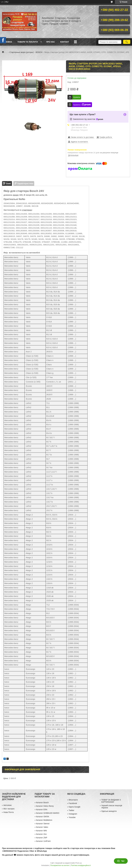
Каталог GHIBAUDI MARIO (48, 813)
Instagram (73, 814)
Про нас (51, 42)
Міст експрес (9, 809)
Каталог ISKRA (43, 817)
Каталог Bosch (42, 803)
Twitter (71, 810)
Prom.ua (79, 863)
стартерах (27, 210)
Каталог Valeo (42, 827)
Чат (121, 861)
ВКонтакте (73, 800)
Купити (77, 97)
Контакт (65, 42)
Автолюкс (8, 805)
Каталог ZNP (42, 838)
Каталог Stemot (43, 824)
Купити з (82, 105)
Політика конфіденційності (81, 865)
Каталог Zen (41, 834)
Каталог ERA (42, 810)
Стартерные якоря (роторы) (22, 52)
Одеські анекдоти (109, 811)
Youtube (72, 817)
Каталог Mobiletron (44, 820)
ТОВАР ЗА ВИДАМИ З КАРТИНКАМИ (111, 801)
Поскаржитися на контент (60, 865)
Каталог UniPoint (43, 841)
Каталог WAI (42, 831)
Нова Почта (8, 812)
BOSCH (39, 52)
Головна (7, 42)
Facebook (73, 803)
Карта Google (75, 807)
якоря (16, 195)
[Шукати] (127, 42)
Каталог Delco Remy (45, 806)
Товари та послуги (28, 42)
